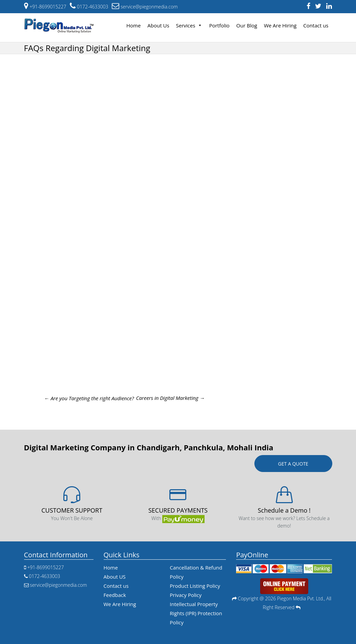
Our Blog (247, 25)
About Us (158, 25)
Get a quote (293, 464)
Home (133, 25)
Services (189, 25)
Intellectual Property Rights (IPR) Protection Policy (196, 613)
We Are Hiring (280, 25)
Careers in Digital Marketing (170, 398)
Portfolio (219, 25)
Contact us (316, 25)
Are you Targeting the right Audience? (89, 398)
